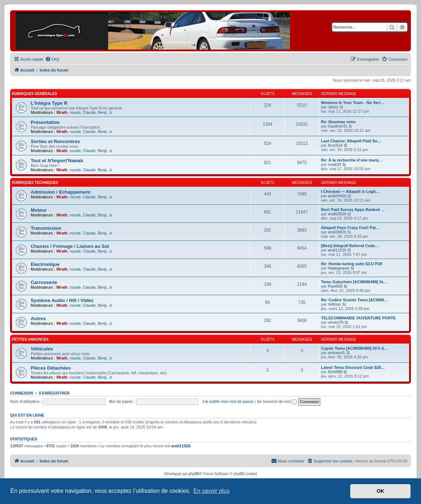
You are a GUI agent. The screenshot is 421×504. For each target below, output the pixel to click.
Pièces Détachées (51, 368)
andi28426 (337, 232)
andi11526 (337, 250)
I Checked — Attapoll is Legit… (350, 191)
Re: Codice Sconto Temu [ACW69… (355, 300)
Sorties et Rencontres (55, 141)
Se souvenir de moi (277, 401)
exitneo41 (337, 353)
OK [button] (381, 491)
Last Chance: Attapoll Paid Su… (351, 141)
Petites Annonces (30, 339)
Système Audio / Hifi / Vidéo (62, 300)
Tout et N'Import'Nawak (57, 161)
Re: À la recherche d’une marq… (352, 160)
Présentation (45, 122)
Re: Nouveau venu (338, 122)
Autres (38, 318)
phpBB (194, 474)
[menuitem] (52, 59)
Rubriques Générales (34, 94)
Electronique (45, 264)
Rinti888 (335, 372)
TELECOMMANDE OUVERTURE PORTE (358, 318)
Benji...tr (105, 112)
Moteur (39, 210)
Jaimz (333, 107)
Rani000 (335, 286)
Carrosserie (44, 282)
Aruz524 (335, 145)
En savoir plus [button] (211, 491)
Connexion (22, 393)
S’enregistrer (54, 393)
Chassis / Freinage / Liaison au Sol (70, 246)
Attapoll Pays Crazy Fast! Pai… (350, 228)
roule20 (335, 164)
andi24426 (337, 196)
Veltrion (335, 304)
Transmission (46, 228)
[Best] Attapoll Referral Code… (350, 246)
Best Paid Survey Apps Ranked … (353, 210)
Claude (89, 112)
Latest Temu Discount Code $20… (353, 367)
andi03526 (337, 214)
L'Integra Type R (49, 103)
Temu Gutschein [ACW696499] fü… (354, 282)
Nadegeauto (339, 268)
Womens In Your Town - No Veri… (353, 103)
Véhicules (42, 349)
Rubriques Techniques (35, 183)
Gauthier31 (338, 126)
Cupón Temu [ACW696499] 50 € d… (354, 348)
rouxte (75, 112)
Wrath (62, 112)
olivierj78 (336, 322)
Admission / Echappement (60, 192)
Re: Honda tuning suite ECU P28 (351, 264)
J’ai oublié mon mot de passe (227, 401)
